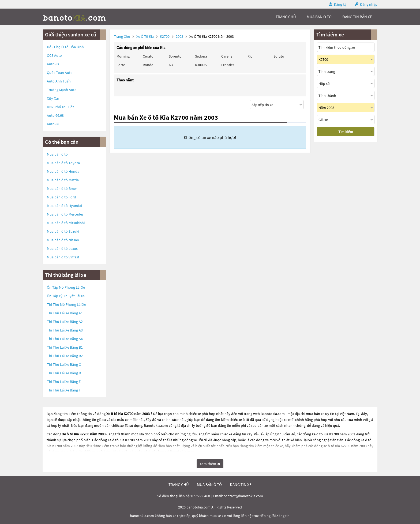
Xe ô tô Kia (145, 36)
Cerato (148, 56)
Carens (227, 56)
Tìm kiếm (346, 132)
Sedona (201, 56)
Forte (121, 65)
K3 (171, 65)
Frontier (228, 65)
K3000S (201, 65)
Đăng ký (340, 4)
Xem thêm (210, 464)
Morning (123, 56)
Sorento (175, 56)
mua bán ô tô (319, 17)
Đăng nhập (369, 4)
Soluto (279, 56)
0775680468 (201, 496)
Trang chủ (122, 36)
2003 (180, 36)
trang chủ (286, 17)
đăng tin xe (241, 485)
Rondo (148, 65)
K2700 (165, 36)
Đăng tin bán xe (357, 17)
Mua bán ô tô (57, 154)
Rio (250, 56)
